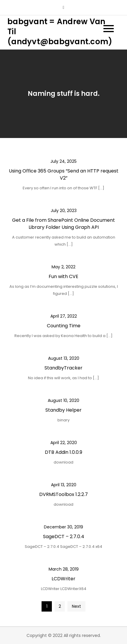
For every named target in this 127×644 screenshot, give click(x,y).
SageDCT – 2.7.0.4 (64, 537)
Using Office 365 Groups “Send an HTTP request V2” (64, 174)
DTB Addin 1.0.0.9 (63, 452)
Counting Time (64, 326)
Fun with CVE (63, 276)
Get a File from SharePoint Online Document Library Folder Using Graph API (63, 224)
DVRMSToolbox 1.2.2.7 (63, 494)
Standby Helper (63, 410)
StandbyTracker (63, 368)
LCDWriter (63, 579)
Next (76, 606)
